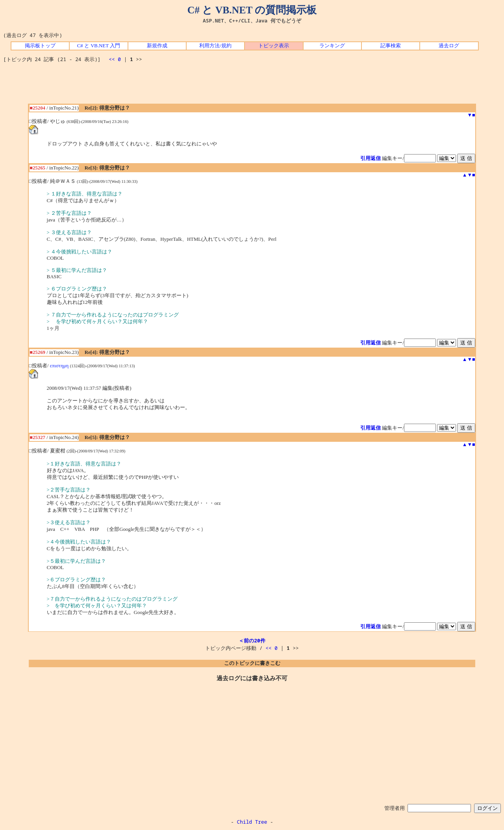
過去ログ (449, 46)
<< (112, 59)
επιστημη (59, 366)
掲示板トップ (40, 46)
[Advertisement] (252, 86)
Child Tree (252, 822)
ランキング (332, 46)
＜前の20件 (252, 640)
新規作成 (157, 46)
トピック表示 (274, 46)
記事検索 (391, 46)
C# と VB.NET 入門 (99, 46)
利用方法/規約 (215, 46)
